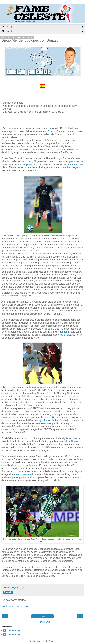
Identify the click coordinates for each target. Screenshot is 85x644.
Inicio (42, 616)
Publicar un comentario (15, 606)
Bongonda (65, 332)
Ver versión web (42, 622)
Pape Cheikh (76, 165)
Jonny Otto (53, 329)
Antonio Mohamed (23, 474)
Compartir (8, 592)
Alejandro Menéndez (48, 420)
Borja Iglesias (29, 165)
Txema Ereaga (13, 630)
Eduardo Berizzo (56, 131)
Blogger (52, 641)
